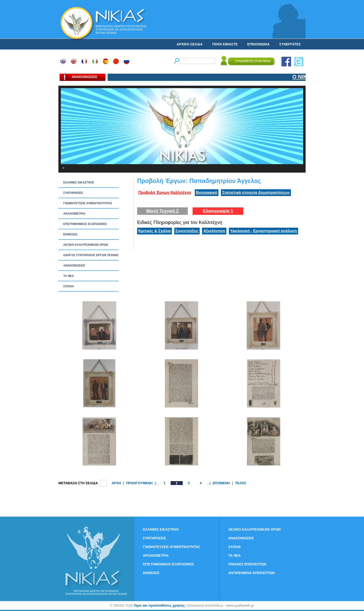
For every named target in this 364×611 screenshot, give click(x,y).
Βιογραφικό (207, 193)
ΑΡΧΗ (116, 483)
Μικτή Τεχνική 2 (162, 211)
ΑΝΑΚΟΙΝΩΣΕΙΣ (74, 266)
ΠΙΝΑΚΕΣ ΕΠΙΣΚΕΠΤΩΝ (247, 564)
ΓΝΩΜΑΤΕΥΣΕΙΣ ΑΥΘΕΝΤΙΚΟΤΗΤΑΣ (88, 203)
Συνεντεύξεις (187, 231)
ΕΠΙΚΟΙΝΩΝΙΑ (258, 44)
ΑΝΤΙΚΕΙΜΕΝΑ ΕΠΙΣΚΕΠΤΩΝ (252, 573)
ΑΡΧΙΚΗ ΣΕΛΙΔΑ (190, 44)
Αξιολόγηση (214, 231)
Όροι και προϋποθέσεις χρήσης (159, 605)
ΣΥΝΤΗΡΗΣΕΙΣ (73, 193)
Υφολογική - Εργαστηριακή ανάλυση (263, 231)
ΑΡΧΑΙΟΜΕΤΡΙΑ (74, 214)
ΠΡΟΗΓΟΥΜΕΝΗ (139, 483)
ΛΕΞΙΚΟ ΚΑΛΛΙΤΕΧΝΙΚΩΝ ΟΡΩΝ (86, 245)
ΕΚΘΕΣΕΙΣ (70, 234)
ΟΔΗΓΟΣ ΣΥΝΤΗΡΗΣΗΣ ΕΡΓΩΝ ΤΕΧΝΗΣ (91, 255)
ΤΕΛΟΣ (241, 483)
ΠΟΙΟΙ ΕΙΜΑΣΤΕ (225, 44)
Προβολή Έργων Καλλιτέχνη (165, 193)
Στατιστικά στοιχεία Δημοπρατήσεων (256, 193)
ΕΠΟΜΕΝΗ (221, 483)
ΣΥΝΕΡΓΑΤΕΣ (290, 44)
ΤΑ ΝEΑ (69, 276)
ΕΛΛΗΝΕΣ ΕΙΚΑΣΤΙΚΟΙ (79, 183)
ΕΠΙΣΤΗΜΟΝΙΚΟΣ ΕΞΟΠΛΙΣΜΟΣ (85, 224)
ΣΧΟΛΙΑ (69, 286)
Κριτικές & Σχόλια (154, 231)
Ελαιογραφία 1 (218, 211)
